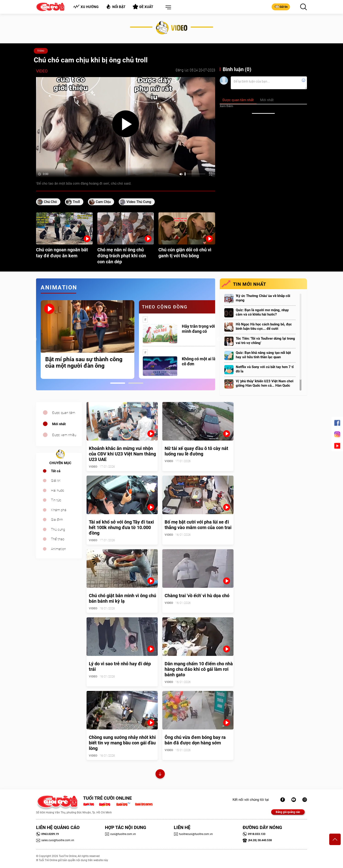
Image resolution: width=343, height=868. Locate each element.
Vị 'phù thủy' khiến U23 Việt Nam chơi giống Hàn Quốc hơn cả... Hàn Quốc (265, 383)
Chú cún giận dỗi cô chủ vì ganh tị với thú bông (185, 253)
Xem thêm (226, 106)
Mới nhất (59, 424)
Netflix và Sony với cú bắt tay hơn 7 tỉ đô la (265, 369)
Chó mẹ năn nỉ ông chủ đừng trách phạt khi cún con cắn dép (122, 256)
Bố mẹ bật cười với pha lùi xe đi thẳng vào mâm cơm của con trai (198, 525)
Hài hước (58, 491)
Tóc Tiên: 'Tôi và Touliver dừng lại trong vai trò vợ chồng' (265, 341)
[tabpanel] (87, 340)
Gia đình (57, 520)
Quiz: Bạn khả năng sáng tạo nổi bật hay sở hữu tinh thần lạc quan (263, 355)
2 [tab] (136, 383)
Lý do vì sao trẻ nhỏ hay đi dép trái (120, 666)
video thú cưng (139, 202)
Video (41, 51)
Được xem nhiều (64, 435)
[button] (167, 8)
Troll (76, 202)
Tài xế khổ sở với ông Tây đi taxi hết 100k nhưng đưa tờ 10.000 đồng (121, 527)
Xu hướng (86, 7)
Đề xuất (143, 7)
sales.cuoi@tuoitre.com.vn (55, 840)
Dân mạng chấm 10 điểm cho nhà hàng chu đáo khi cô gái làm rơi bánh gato (199, 669)
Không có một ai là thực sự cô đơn (206, 361)
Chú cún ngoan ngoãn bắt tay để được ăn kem (62, 253)
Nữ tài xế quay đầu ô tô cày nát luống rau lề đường (196, 451)
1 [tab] (118, 383)
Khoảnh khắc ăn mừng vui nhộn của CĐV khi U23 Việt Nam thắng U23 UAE (122, 454)
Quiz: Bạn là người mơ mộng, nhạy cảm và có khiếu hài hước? (262, 312)
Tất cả (56, 471)
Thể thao (58, 539)
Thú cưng (58, 530)
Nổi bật (116, 7)
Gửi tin (281, 7)
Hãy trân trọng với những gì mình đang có (207, 329)
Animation (58, 549)
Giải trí (56, 481)
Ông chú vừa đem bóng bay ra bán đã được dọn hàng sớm (195, 740)
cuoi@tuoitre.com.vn (120, 834)
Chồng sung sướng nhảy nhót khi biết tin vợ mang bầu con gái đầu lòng (122, 743)
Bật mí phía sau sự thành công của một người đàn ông (84, 363)
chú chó (50, 202)
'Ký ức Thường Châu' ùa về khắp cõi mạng (263, 298)
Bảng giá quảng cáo (288, 812)
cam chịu (103, 202)
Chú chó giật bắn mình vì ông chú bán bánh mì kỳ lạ (122, 598)
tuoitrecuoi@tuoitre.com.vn (193, 834)
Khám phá (59, 510)
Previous (35, 339)
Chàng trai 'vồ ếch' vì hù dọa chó (197, 596)
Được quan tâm (64, 413)
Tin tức (56, 500)
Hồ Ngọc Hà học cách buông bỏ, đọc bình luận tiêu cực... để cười (264, 326)
